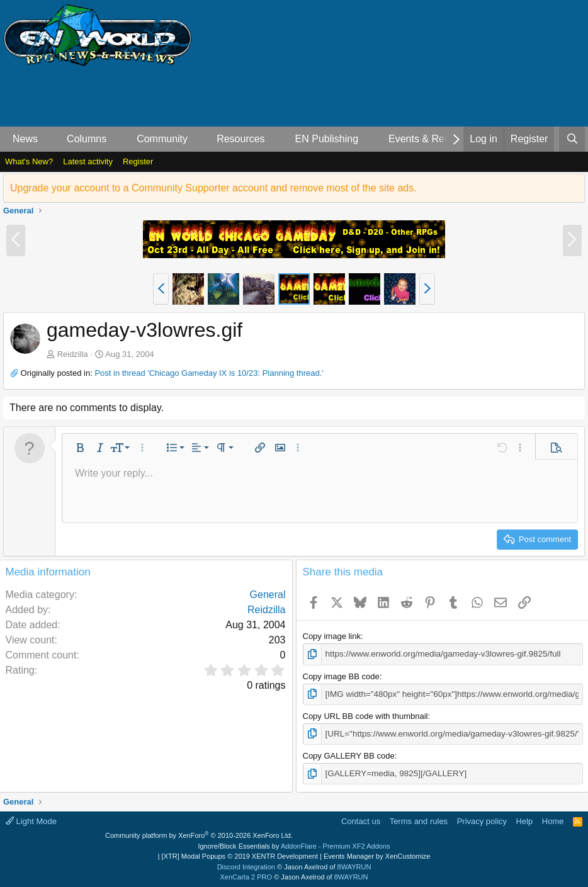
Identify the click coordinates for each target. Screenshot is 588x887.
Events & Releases (431, 139)
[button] (48, 139)
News (25, 139)
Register (138, 161)
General (268, 595)
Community (162, 139)
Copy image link (332, 636)
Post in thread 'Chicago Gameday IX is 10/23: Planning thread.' (209, 373)
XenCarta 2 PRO (246, 876)
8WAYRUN (354, 865)
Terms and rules (419, 819)
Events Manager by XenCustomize (377, 855)
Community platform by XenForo (199, 834)
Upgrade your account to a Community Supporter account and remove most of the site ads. (213, 188)
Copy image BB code (341, 676)
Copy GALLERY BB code (349, 754)
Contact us (361, 819)
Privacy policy (482, 819)
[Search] (572, 139)
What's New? (29, 161)
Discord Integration (246, 865)
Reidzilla (73, 354)
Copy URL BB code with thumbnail (365, 715)
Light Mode (31, 819)
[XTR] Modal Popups (240, 855)
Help (525, 819)
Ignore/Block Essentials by (294, 844)
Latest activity (88, 161)
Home (553, 819)
